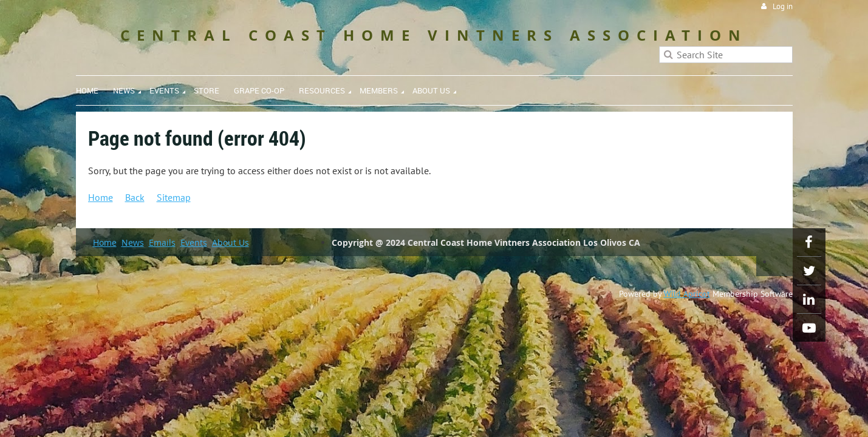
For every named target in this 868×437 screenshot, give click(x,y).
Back (135, 197)
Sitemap (174, 197)
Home (101, 197)
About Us (231, 242)
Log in (783, 6)
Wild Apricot (687, 294)
